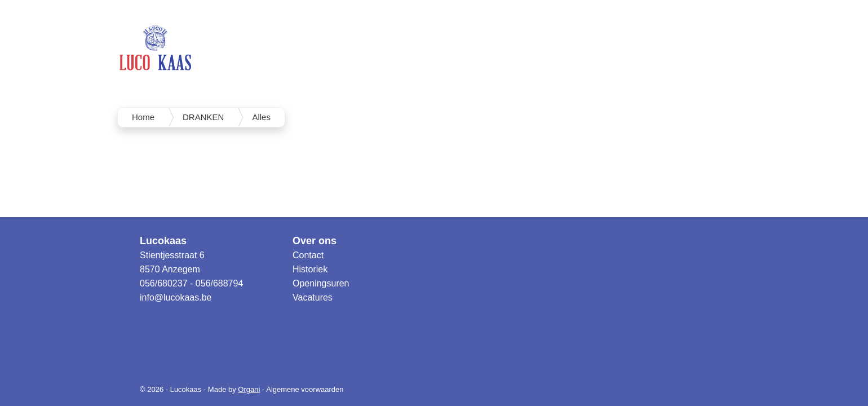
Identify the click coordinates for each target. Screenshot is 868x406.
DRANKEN (203, 117)
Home (143, 117)
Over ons (315, 241)
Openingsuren (321, 283)
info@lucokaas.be (176, 297)
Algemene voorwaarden (305, 389)
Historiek (310, 269)
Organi (249, 389)
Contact (308, 255)
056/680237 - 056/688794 (191, 283)
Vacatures (313, 297)
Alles (261, 117)
